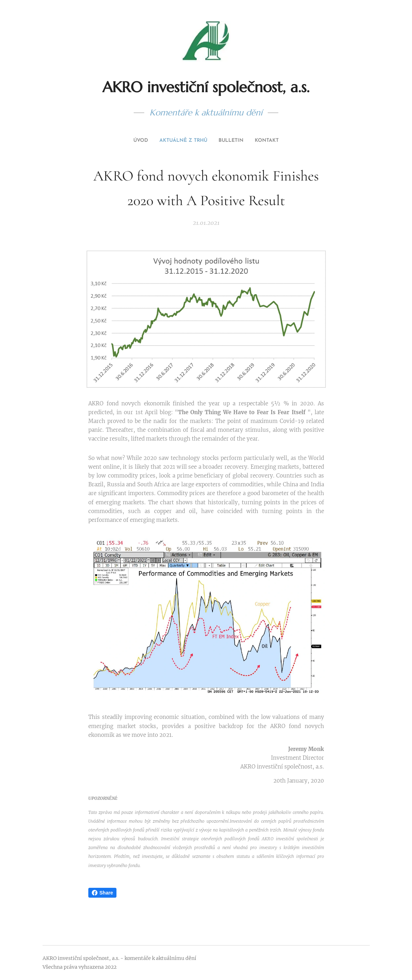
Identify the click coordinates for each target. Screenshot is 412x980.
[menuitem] (192, 141)
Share (103, 893)
